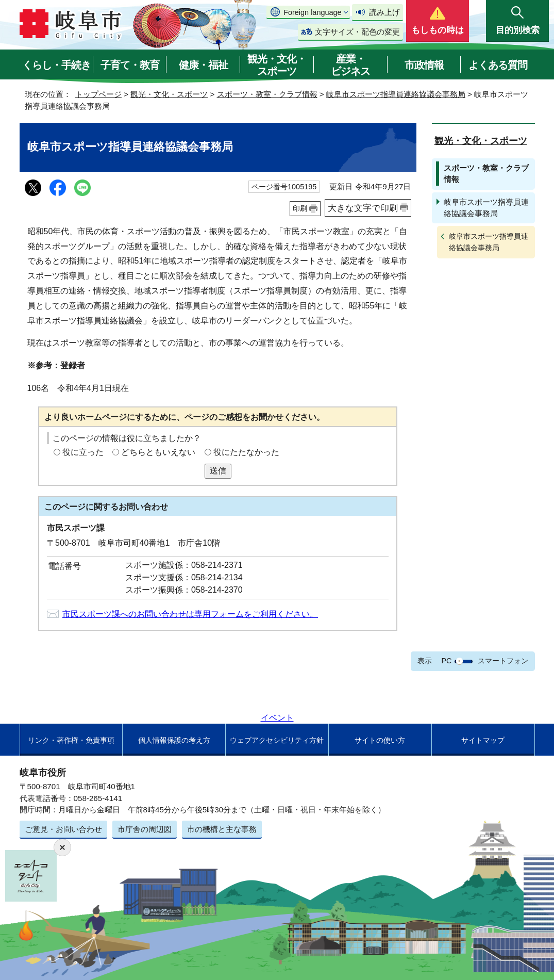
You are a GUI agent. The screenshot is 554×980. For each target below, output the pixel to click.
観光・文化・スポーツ (277, 65)
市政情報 (424, 65)
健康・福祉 (203, 65)
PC (446, 661)
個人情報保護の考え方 (174, 740)
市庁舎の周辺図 (145, 829)
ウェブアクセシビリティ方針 (277, 740)
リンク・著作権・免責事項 (71, 740)
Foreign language (312, 12)
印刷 (300, 208)
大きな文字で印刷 (363, 208)
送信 (218, 471)
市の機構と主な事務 (222, 829)
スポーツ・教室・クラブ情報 (267, 94)
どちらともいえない (158, 452)
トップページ (98, 94)
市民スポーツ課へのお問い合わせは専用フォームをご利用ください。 (190, 614)
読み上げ (384, 12)
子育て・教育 (130, 65)
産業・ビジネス (350, 65)
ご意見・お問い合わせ (63, 829)
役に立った (83, 452)
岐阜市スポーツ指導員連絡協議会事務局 (396, 94)
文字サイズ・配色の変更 (357, 32)
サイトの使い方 (380, 740)
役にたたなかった (246, 452)
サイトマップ (483, 740)
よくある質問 (498, 65)
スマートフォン (503, 661)
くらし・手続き (56, 65)
